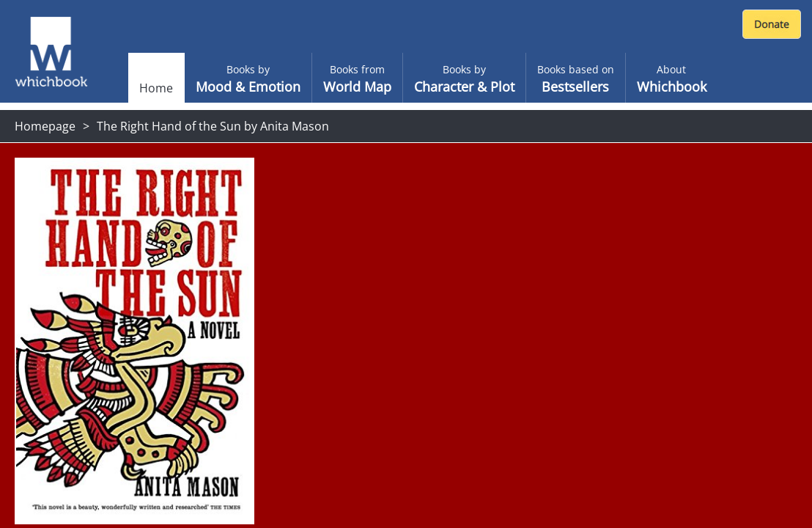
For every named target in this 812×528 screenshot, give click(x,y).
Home (156, 88)
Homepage (45, 126)
